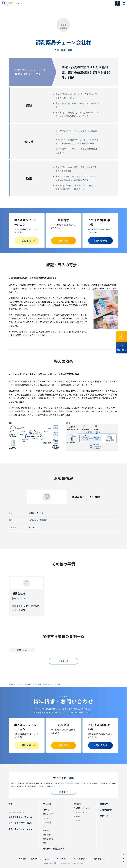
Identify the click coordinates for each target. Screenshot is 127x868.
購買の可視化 (48, 839)
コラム (46, 810)
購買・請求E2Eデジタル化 (20, 823)
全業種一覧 (63, 661)
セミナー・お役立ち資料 (54, 849)
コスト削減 (47, 822)
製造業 (26, 599)
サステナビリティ (81, 812)
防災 (45, 843)
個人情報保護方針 (80, 859)
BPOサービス (48, 814)
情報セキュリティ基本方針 (41, 859)
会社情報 (78, 804)
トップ (12, 804)
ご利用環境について (100, 859)
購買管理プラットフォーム (20, 817)
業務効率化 (47, 830)
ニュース (77, 820)
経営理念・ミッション (82, 808)
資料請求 (63, 241)
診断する (29, 241)
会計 (45, 826)
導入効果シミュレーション (20, 829)
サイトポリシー (63, 859)
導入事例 (47, 804)
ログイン (104, 816)
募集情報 (63, 792)
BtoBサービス (48, 818)
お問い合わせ (100, 241)
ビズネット (56, 863)
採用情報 (77, 816)
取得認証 (23, 859)
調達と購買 (47, 835)
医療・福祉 (67, 50)
